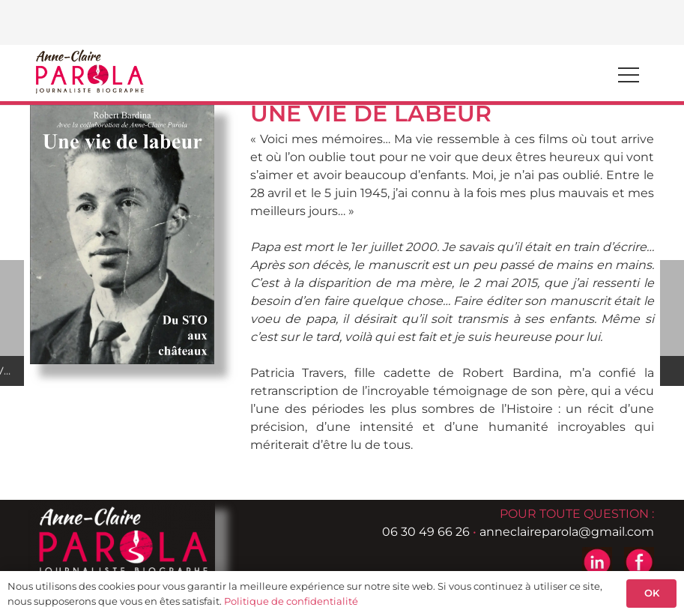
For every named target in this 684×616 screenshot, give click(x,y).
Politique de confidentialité (291, 601)
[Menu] (629, 75)
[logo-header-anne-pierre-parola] (89, 71)
